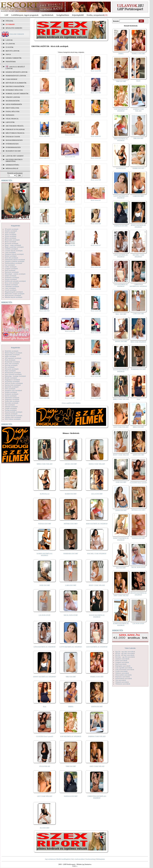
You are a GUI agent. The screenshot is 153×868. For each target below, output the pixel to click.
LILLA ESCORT (97, 494)
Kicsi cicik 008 (70, 114)
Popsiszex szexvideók (123, 677)
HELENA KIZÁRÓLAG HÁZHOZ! (138, 594)
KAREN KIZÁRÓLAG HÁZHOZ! (45, 554)
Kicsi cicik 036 (96, 311)
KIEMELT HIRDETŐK (14, 58)
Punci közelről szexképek (13, 374)
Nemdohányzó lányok (16, 76)
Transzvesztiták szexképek (14, 412)
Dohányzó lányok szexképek (14, 254)
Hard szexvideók (121, 664)
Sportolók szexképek (12, 387)
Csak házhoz (11, 79)
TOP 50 (8, 54)
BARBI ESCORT (71, 494)
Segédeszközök (13, 101)
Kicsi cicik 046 (44, 398)
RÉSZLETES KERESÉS (14, 28)
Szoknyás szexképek (12, 394)
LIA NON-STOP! (45, 615)
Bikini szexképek (10, 238)
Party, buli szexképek (12, 363)
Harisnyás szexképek (12, 272)
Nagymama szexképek (12, 355)
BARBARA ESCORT (71, 554)
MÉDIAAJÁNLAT (12, 168)
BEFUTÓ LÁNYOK (13, 51)
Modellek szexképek (12, 351)
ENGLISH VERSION (17, 34)
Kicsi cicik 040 (44, 354)
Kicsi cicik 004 (44, 93)
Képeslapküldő (78, 15)
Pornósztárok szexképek (13, 372)
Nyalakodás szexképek (12, 362)
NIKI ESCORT (71, 677)
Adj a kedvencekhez (78, 859)
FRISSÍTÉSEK (11, 62)
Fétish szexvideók (121, 660)
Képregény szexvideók (123, 666)
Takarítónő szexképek (12, 398)
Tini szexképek (10, 405)
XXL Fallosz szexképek (13, 419)
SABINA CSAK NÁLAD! (97, 736)
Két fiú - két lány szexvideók (125, 655)
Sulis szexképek (10, 389)
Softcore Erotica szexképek (14, 383)
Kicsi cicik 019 (44, 202)
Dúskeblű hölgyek (14, 90)
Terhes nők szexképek (12, 401)
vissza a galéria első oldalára (71, 403)
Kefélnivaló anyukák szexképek (15, 281)
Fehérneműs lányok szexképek (15, 260)
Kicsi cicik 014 (70, 157)
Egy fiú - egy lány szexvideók (125, 652)
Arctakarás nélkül (15, 126)
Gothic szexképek (11, 267)
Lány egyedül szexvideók (124, 668)
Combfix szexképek (11, 249)
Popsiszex (10, 115)
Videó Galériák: (130, 648)
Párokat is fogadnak (15, 129)
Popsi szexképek (10, 371)
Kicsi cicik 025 (44, 245)
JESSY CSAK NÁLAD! (97, 585)
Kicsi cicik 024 (96, 223)
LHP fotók (10, 122)
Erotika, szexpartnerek (96, 15)
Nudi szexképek (10, 360)
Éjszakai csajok (13, 137)
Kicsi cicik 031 (44, 289)
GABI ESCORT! (138, 196)
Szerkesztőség (90, 859)
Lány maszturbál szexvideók (125, 669)
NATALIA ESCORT (71, 796)
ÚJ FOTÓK (10, 47)
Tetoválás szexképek (12, 403)
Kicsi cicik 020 (70, 202)
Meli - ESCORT (121, 314)
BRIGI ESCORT (138, 427)
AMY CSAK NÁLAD (97, 766)
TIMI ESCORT (71, 766)
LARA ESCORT (71, 585)
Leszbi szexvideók (121, 671)
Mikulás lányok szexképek (14, 297)
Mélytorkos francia (15, 133)
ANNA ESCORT (121, 510)
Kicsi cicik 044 (70, 376)
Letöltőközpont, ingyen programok (25, 15)
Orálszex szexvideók (122, 673)
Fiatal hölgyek (13, 111)
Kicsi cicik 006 (96, 93)
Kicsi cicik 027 (96, 245)
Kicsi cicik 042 (96, 354)
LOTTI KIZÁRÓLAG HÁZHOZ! (71, 647)
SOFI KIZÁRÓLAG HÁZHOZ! (71, 736)
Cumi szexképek (10, 252)
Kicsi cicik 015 (96, 158)
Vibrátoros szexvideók (123, 684)
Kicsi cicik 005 (70, 93)
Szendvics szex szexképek (13, 390)
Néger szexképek (10, 356)
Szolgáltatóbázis (63, 15)
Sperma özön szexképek (13, 385)
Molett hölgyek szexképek (13, 353)
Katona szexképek (11, 279)
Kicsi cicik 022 (44, 223)
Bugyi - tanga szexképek (13, 245)
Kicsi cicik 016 (44, 180)
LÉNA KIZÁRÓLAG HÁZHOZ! (45, 647)
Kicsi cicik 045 (96, 376)
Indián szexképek (11, 276)
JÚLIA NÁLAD (45, 766)
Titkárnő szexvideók (122, 682)
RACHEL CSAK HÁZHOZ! (97, 554)
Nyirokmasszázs (13, 147)
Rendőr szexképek (11, 378)
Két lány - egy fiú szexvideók (125, 657)
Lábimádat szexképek (12, 286)
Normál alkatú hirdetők (17, 94)
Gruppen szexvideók (122, 662)
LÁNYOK (9, 40)
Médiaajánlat (100, 859)
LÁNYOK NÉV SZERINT (15, 156)
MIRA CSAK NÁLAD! (45, 464)
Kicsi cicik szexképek (12, 283)
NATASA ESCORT (45, 524)
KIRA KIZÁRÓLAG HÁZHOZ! (97, 524)
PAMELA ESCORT (97, 677)
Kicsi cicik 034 (44, 311)
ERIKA (71, 707)
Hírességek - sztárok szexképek (15, 274)
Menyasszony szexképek (13, 295)
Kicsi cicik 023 (70, 223)
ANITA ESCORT (97, 707)
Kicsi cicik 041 (70, 354)
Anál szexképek (10, 233)
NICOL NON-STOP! (71, 615)
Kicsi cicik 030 (96, 267)
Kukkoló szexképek (11, 285)
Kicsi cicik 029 (70, 267)
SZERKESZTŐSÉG (12, 165)
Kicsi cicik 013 (44, 158)
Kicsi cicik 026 (70, 245)
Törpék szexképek (11, 408)
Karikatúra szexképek (12, 277)
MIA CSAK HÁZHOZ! (138, 342)
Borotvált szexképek (12, 243)
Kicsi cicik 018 (96, 180)
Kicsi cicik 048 (96, 398)
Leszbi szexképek (11, 290)
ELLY (138, 81)
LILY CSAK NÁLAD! (45, 796)
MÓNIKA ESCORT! (71, 524)
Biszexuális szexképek (12, 240)
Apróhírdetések (47, 15)
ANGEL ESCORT (71, 464)
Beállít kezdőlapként (63, 859)
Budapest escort (13, 151)
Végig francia (12, 119)
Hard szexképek (10, 270)
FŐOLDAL (9, 21)
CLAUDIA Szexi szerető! (45, 736)
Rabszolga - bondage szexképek (15, 376)
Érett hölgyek (12, 108)
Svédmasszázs (12, 144)
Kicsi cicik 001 (44, 71)
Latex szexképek (10, 288)
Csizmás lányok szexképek (14, 251)
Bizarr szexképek (10, 242)
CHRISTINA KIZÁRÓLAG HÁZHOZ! (97, 797)
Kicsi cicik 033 (96, 289)
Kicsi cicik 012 (96, 136)
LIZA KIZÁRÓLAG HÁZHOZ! (97, 647)
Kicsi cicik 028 (44, 267)
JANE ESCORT (45, 585)
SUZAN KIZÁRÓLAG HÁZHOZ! (97, 616)
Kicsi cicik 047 (70, 398)
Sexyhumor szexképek (12, 381)
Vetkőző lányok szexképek (14, 415)
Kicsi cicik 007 (44, 114)
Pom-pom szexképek (12, 369)
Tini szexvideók (121, 680)
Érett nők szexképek (11, 258)
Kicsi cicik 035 (70, 309)
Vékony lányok (13, 97)
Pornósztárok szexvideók (124, 678)
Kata (45, 707)
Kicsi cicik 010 (44, 136)
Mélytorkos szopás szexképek (15, 294)
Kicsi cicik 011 (70, 135)
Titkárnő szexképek (11, 407)
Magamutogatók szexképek (14, 292)
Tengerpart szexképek (12, 399)
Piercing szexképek (11, 365)
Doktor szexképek (11, 256)
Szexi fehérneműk (14, 104)
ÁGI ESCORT (45, 828)
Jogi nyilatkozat (50, 859)
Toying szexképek (11, 410)
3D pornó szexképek (12, 229)
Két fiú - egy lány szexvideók (125, 653)
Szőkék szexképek (11, 392)
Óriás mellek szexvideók (123, 675)
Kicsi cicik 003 (96, 71)
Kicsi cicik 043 (44, 376)
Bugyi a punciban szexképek (14, 247)
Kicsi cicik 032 (70, 289)
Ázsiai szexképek (11, 236)
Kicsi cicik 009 (96, 114)
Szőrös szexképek (11, 396)
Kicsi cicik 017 (70, 180)
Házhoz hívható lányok (17, 72)
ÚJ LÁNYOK (10, 44)
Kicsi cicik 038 (70, 331)
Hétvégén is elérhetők (16, 83)
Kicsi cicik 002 (70, 69)
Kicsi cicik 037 (44, 333)
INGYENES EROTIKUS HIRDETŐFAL (14, 160)
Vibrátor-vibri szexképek (13, 417)
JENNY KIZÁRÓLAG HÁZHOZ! (45, 677)
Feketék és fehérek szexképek (15, 261)
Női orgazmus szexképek (13, 358)
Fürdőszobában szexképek (13, 263)
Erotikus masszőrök (15, 86)
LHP (6, 15)
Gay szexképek (10, 265)
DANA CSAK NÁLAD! (97, 464)
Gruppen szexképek (11, 268)
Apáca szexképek (11, 234)
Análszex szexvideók (122, 659)
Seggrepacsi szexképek (12, 380)
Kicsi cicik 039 (96, 333)
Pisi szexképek (10, 367)
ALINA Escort (45, 494)
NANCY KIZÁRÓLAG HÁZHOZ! (121, 539)
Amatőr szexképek (11, 231)
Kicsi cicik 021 (96, 200)
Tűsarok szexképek (11, 414)
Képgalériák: (16, 226)
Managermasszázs (14, 140)
